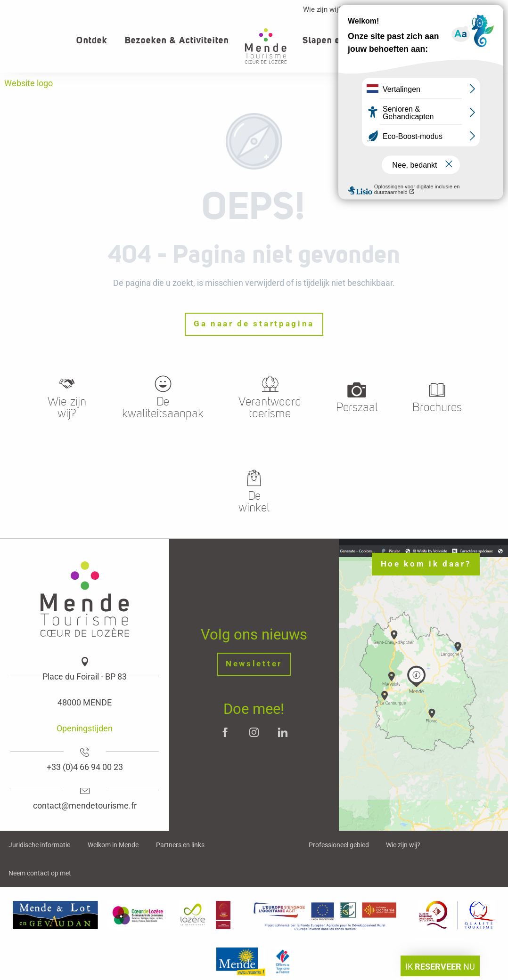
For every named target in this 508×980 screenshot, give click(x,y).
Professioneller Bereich (396, 9)
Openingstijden (85, 728)
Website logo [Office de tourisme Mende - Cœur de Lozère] (29, 83)
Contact (463, 9)
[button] (469, 40)
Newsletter (254, 664)
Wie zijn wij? (322, 9)
